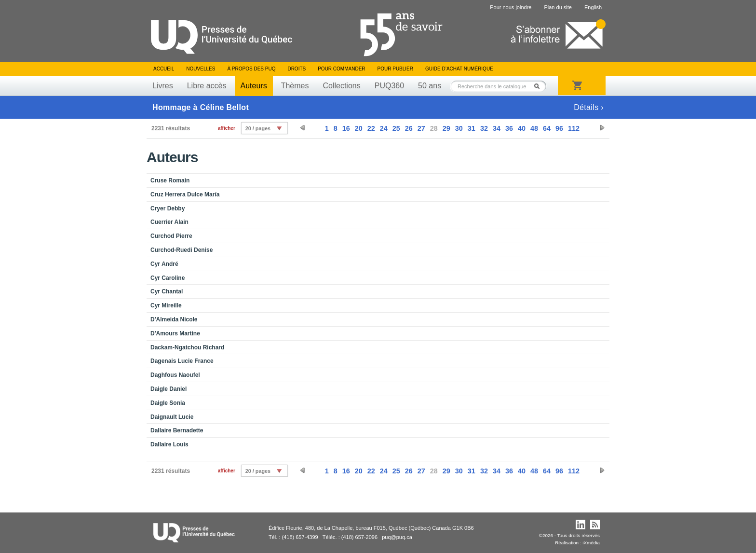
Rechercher (540, 86)
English (593, 7)
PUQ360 (389, 86)
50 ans (430, 86)
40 (522, 128)
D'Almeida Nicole (174, 319)
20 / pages (258, 128)
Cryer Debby (168, 208)
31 (472, 128)
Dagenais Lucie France (182, 361)
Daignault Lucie (172, 417)
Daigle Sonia (168, 403)
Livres (163, 86)
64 (547, 128)
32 (484, 128)
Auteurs (254, 86)
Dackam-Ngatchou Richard (187, 347)
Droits (297, 69)
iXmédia (591, 543)
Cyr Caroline (168, 278)
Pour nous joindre (511, 7)
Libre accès (207, 86)
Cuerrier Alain (169, 222)
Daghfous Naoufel (175, 375)
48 (534, 128)
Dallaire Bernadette (177, 430)
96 (559, 128)
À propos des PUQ (251, 69)
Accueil (164, 69)
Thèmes (295, 86)
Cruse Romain (170, 180)
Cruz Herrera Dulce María (185, 194)
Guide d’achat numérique (459, 69)
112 (574, 128)
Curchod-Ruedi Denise (182, 250)
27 (421, 128)
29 (446, 128)
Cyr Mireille (166, 305)
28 (434, 128)
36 (509, 128)
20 (359, 128)
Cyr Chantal (167, 291)
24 (384, 128)
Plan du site (558, 7)
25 (396, 128)
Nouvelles (201, 69)
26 (409, 128)
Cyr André (164, 264)
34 (497, 128)
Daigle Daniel (169, 389)
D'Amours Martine (175, 333)
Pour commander (341, 69)
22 (371, 128)
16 (346, 128)
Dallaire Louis (169, 444)
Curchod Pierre (171, 236)
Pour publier (395, 69)
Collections (341, 86)
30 (459, 128)
